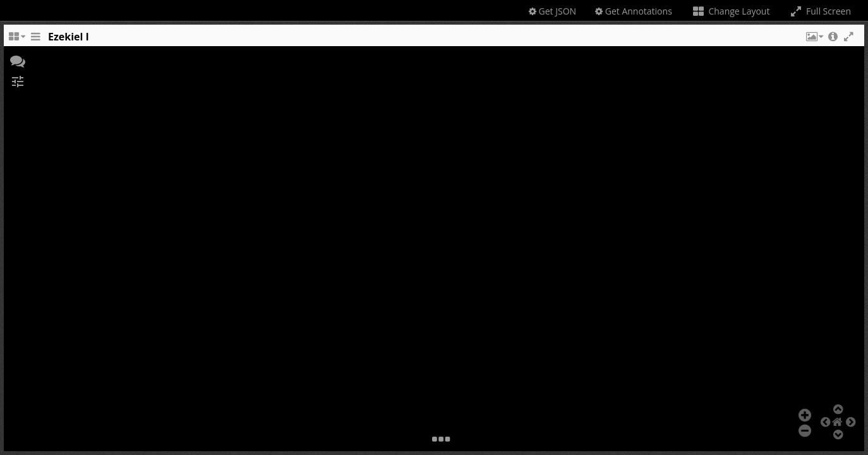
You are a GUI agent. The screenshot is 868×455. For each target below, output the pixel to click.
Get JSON (552, 11)
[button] (814, 40)
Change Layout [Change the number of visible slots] (731, 11)
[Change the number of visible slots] (16, 40)
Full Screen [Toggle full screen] (820, 11)
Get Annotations (634, 11)
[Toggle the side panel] (35, 40)
